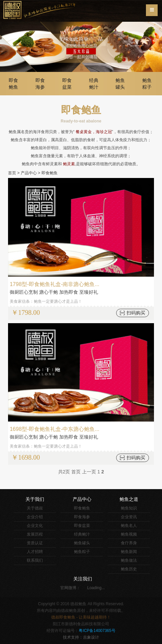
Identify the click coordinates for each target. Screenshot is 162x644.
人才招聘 (35, 552)
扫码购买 (136, 313)
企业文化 (35, 526)
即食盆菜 (67, 84)
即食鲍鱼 (13, 84)
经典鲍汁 (94, 84)
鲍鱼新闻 (129, 552)
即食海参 (40, 84)
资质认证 (35, 543)
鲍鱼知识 (129, 508)
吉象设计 (91, 637)
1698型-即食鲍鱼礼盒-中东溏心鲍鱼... (55, 429)
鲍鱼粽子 (147, 84)
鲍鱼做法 (129, 560)
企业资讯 (129, 517)
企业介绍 (35, 517)
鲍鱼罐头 (120, 84)
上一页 (89, 472)
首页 (12, 173)
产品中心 (29, 173)
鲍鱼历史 (129, 569)
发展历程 (35, 534)
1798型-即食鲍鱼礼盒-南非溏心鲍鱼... (55, 284)
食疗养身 (129, 543)
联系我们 (35, 560)
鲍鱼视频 (129, 534)
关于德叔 (35, 508)
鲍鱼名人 (129, 526)
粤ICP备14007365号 (97, 631)
